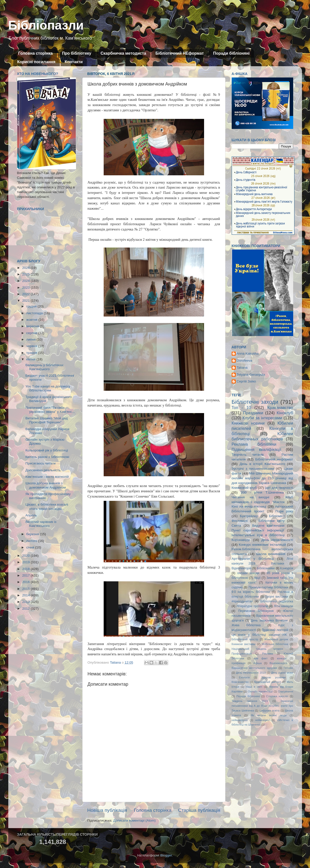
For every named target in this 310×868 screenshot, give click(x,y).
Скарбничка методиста (123, 53)
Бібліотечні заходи (255, 402)
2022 (26, 294)
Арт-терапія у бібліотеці (253, 559)
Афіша (257, 663)
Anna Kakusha (248, 353)
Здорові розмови (273, 677)
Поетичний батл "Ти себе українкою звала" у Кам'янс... (50, 410)
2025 (26, 274)
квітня (32, 359)
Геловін (288, 668)
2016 (26, 582)
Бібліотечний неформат (274, 459)
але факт (261, 658)
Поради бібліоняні (231, 53)
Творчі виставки (276, 597)
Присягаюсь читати (40, 463)
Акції (257, 578)
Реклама (268, 654)
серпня (32, 333)
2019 (26, 562)
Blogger (166, 855)
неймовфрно (240, 720)
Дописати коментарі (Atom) (134, 820)
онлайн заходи (248, 573)
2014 (26, 595)
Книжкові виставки (244, 644)
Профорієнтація (242, 654)
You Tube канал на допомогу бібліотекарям (48, 388)
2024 (26, 281)
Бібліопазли (46, 25)
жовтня (32, 320)
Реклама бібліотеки (254, 444)
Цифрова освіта (269, 711)
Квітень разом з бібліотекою (47, 457)
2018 (26, 569)
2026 (26, 268)
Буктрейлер (249, 516)
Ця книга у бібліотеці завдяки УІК (259, 635)
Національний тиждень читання (257, 649)
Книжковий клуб (244, 488)
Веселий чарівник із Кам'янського (41, 524)
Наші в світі (254, 687)
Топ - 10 (241, 408)
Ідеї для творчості (279, 488)
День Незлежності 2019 (251, 673)
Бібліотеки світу (272, 521)
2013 (26, 602)
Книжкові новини (248, 423)
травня (32, 353)
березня (33, 534)
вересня (33, 326)
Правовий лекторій (275, 630)
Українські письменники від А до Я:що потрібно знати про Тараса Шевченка (262, 706)
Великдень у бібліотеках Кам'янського (44, 367)
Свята (236, 526)
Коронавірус (241, 540)
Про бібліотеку (77, 53)
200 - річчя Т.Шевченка (262, 492)
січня (31, 547)
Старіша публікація (199, 810)
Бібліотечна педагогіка (277, 601)
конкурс (282, 658)
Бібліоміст (277, 516)
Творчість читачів (248, 455)
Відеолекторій (242, 568)
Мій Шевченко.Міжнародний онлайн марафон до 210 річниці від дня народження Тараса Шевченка (262, 478)
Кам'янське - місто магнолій (47, 477)
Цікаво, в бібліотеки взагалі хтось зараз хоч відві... (47, 506)
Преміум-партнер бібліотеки (268, 587)
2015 (26, 589)
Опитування (285, 691)
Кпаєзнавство (240, 682)
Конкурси (287, 568)
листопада (35, 313)
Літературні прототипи (252, 606)
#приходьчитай (242, 601)
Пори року (284, 511)
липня (32, 339)
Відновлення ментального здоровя (254, 668)
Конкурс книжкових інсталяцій (262, 545)
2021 (26, 301)
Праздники (253, 413)
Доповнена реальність (43, 470)
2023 (26, 288)
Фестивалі (240, 521)
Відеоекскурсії (278, 663)
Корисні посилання (36, 62)
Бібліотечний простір (245, 639)
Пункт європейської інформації (258, 530)
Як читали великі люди (269, 715)
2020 (26, 556)
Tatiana (242, 368)
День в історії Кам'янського (262, 464)
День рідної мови (282, 673)
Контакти (74, 62)
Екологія (244, 677)
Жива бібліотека (246, 625)
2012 (26, 609)
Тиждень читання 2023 (250, 701)
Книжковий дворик (276, 639)
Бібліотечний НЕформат (180, 53)
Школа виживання (271, 554)
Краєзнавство (280, 408)
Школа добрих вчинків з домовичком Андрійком (46, 485)
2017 (26, 575)
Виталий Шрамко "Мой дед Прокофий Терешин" (47, 420)
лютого (32, 541)
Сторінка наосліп (277, 696)
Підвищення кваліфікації (257, 449)
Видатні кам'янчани (268, 526)
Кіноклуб (285, 413)
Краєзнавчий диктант (268, 682)
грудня (32, 306)
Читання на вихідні (251, 497)
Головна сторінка (36, 53)
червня (32, 346)
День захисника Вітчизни (269, 620)
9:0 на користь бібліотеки (251, 592)
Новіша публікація (107, 810)
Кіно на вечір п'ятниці (249, 506)
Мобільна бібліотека (275, 644)
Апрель (31, 515)
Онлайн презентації (260, 691)
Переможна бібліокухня (256, 611)
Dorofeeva (244, 361)
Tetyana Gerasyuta (251, 375)
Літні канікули (284, 606)
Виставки (278, 564)
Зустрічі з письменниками (253, 469)
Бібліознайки (266, 568)
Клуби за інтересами (262, 418)
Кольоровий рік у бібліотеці (47, 450)
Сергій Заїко (246, 381)
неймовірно (262, 720)
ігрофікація (239, 663)
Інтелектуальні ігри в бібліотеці (258, 535)
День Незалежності (277, 540)
